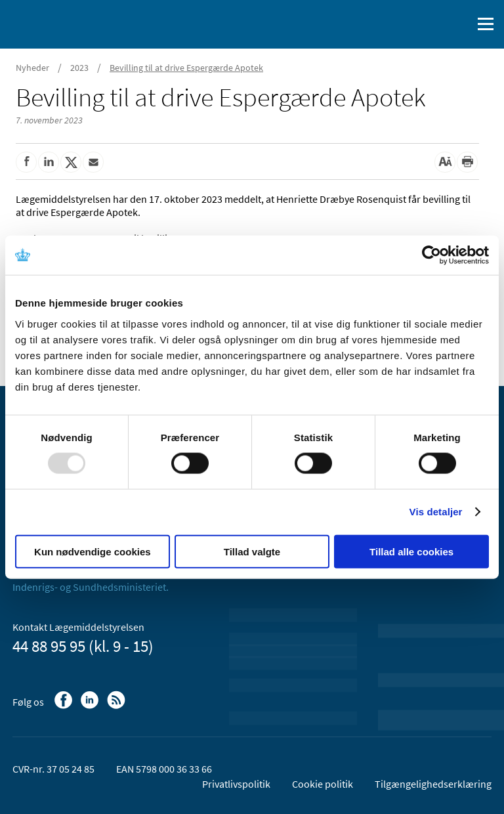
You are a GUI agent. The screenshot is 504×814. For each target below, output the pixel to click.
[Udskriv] (467, 162)
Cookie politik (323, 784)
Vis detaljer (436, 512)
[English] (429, 24)
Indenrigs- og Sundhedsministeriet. (91, 587)
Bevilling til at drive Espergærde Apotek (186, 68)
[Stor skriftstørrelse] (445, 162)
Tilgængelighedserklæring (433, 784)
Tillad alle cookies (411, 551)
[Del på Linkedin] (49, 162)
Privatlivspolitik (236, 784)
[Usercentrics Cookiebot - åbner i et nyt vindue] (431, 255)
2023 (79, 68)
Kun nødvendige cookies (93, 551)
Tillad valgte (252, 551)
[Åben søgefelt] (459, 24)
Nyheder (32, 68)
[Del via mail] (93, 162)
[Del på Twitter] (71, 162)
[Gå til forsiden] (66, 23)
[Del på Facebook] (26, 162)
